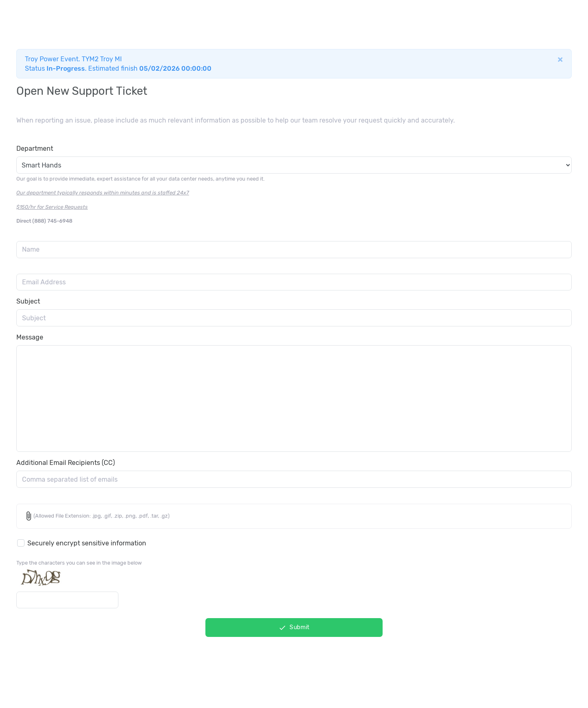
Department (35, 149)
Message (30, 337)
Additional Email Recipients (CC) (66, 463)
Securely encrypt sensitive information (87, 543)
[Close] (560, 59)
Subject (28, 301)
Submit (294, 628)
